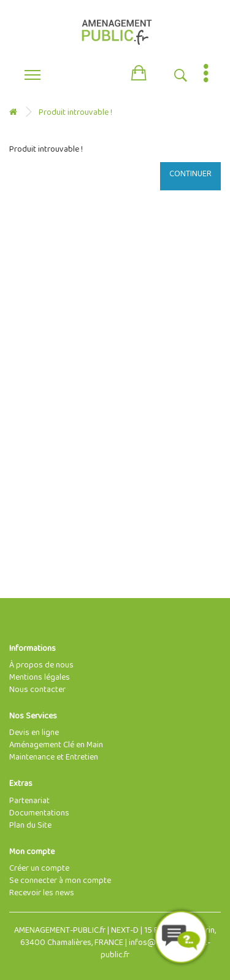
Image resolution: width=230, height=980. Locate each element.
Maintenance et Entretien (54, 757)
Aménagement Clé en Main (56, 745)
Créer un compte (39, 869)
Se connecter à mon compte (60, 881)
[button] (139, 71)
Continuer (190, 174)
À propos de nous (41, 665)
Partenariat (29, 801)
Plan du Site (30, 826)
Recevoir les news (42, 893)
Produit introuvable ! (75, 113)
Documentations (39, 813)
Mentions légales (40, 678)
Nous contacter (37, 690)
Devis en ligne (34, 733)
